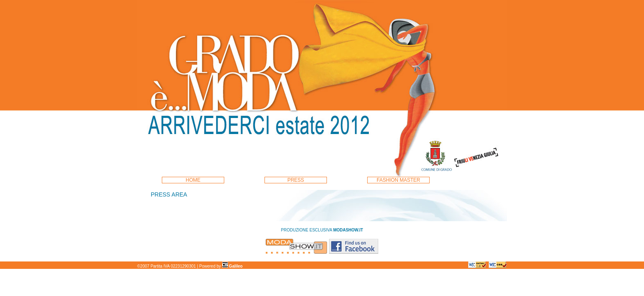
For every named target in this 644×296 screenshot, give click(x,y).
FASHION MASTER (398, 180)
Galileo (232, 266)
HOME (193, 180)
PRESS (296, 180)
